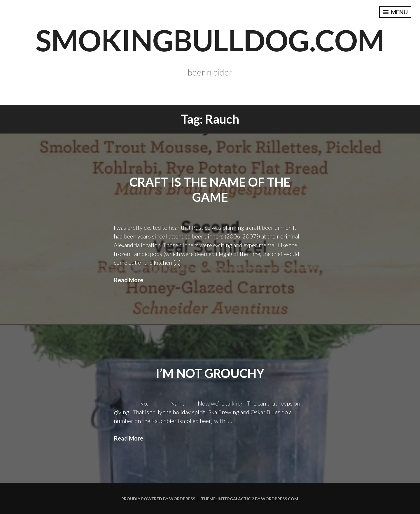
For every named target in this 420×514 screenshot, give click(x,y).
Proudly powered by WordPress (158, 499)
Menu (395, 12)
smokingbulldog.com (210, 40)
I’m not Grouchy (210, 373)
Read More (128, 280)
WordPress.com (280, 499)
